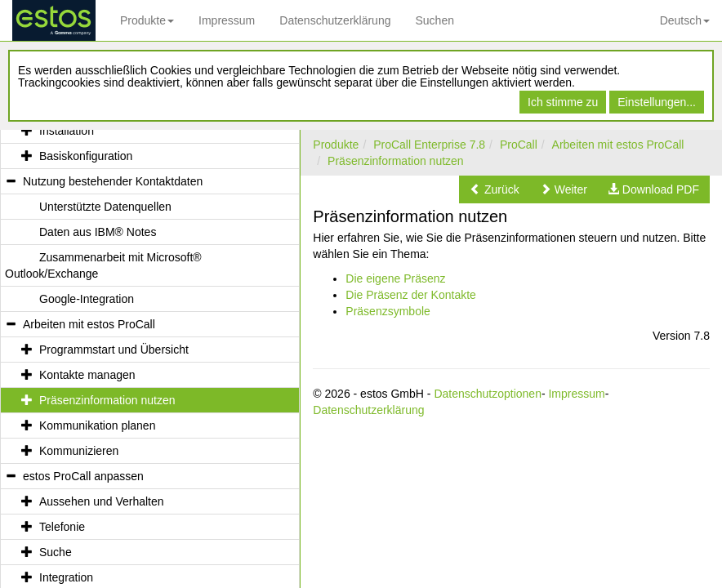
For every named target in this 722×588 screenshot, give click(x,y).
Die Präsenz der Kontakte (411, 295)
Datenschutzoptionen (488, 394)
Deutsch (685, 20)
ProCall (519, 145)
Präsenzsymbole (388, 311)
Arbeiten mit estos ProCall (618, 145)
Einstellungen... (657, 102)
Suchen (434, 20)
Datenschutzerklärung (335, 20)
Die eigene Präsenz (395, 278)
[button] (495, 189)
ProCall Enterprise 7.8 (429, 145)
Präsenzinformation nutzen (396, 161)
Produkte (147, 20)
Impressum (227, 20)
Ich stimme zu (563, 102)
